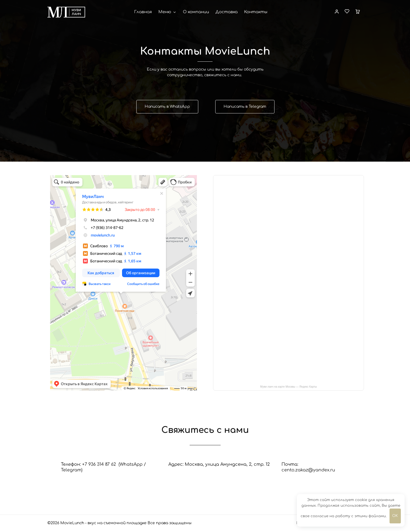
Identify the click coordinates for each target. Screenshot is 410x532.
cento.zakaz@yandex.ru (308, 470)
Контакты (256, 12)
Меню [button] (167, 12)
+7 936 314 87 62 (100, 464)
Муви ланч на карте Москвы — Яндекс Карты (289, 387)
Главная (143, 12)
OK (395, 516)
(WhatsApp (131, 464)
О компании (196, 12)
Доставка (227, 12)
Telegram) (72, 470)
